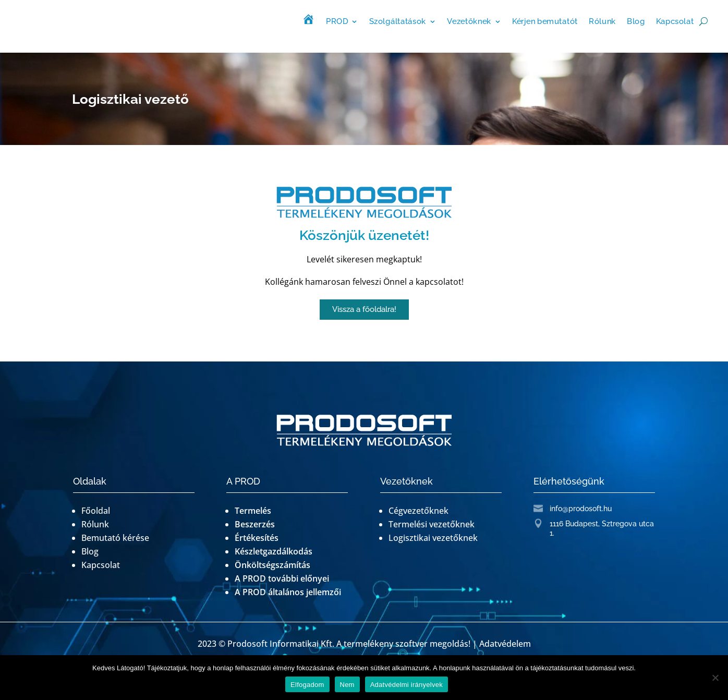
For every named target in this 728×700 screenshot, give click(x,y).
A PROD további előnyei (282, 578)
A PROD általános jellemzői (288, 592)
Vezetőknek (469, 21)
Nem (347, 685)
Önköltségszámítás (272, 565)
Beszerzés (255, 524)
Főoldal (96, 511)
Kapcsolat (675, 21)
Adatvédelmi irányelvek (407, 685)
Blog (636, 21)
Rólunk (602, 21)
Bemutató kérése (115, 538)
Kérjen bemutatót (545, 21)
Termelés (253, 511)
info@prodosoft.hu (581, 509)
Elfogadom (307, 685)
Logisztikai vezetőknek (433, 538)
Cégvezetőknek (418, 511)
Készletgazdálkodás (274, 551)
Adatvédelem (505, 644)
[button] (364, 310)
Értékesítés (257, 538)
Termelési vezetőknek (432, 524)
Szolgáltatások (398, 21)
